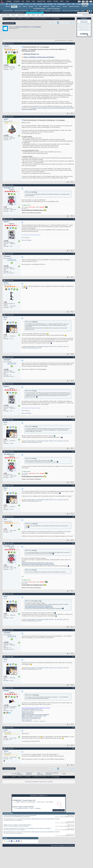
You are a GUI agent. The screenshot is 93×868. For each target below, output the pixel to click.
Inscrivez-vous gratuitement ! (35, 13)
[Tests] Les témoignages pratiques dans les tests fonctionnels (20, 816)
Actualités (14, 774)
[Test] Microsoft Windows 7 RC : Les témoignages (28, 27)
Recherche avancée (87, 15)
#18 (73, 688)
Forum (7, 19)
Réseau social (21, 15)
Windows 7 (28, 19)
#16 (73, 630)
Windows (14, 7)
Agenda (33, 15)
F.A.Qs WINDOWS (20, 774)
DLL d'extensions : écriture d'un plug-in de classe (32, 711)
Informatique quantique (39, 9)
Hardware (31, 7)
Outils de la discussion (60, 40)
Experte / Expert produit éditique (23, 807)
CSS (55, 347)
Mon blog (38, 719)
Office (73, 4)
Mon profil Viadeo (26, 240)
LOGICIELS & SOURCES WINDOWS (71, 11)
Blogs (28, 1)
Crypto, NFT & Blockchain (53, 9)
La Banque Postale (22, 808)
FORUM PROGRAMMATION (21, 11)
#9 (73, 384)
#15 (73, 594)
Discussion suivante (46, 782)
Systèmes (85, 4)
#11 (73, 451)
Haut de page (71, 845)
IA (31, 4)
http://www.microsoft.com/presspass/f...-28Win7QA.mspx (38, 564)
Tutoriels (16, 1)
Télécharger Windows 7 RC (31, 54)
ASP (67, 347)
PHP (40, 348)
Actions (13, 15)
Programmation (62, 4)
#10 (73, 420)
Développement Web (42, 347)
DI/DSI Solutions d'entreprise (16, 4)
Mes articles (24, 209)
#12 (73, 485)
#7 (73, 315)
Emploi (49, 1)
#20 (73, 748)
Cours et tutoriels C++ (28, 721)
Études (56, 1)
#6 (73, 280)
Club (67, 1)
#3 (73, 185)
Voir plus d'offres (59, 810)
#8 (73, 357)
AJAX (64, 347)
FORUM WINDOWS (8, 11)
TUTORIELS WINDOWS (45, 11)
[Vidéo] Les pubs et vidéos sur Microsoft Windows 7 (17, 825)
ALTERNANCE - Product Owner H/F (24, 800)
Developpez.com (63, 845)
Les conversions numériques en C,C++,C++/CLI (32, 709)
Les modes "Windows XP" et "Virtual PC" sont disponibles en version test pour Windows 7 (27, 829)
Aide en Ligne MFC (27, 720)
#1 (73, 43)
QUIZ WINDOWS (56, 11)
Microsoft (40, 4)
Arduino (25, 7)
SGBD (69, 4)
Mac (40, 7)
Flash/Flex (24, 348)
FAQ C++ (37, 721)
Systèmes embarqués (74, 7)
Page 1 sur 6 (54, 23)
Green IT (59, 7)
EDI (55, 4)
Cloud (27, 4)
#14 (73, 543)
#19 (73, 727)
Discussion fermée (9, 23)
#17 (73, 657)
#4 (73, 219)
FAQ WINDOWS (34, 11)
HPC (36, 7)
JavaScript (59, 347)
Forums (9, 1)
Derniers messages (5, 15)
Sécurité (65, 7)
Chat (33, 1)
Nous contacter (54, 845)
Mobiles (79, 4)
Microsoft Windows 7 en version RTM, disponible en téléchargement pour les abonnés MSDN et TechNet (31, 819)
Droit (62, 1)
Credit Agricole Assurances (26, 802)
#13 (73, 517)
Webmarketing (31, 348)
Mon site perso (26, 238)
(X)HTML (51, 347)
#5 (73, 254)
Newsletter (41, 1)
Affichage (70, 40)
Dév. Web (50, 4)
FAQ (23, 1)
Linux (20, 7)
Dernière (72, 23)
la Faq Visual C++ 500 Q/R (28, 719)
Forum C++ (43, 721)
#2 (73, 117)
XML (37, 348)
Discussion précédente (32, 782)
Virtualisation (85, 7)
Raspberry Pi (46, 7)
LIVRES (83, 11)
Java (45, 4)
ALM (34, 4)
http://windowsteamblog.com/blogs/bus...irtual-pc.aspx (37, 563)
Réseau (53, 7)
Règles (42, 15)
